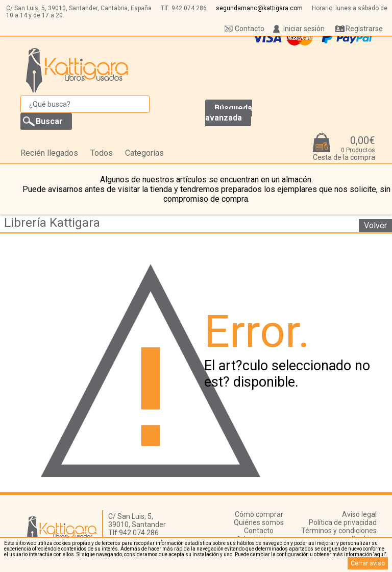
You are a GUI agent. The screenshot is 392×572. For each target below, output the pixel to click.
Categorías (144, 153)
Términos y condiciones (339, 531)
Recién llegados (49, 153)
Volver (375, 225)
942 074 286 (189, 8)
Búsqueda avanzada (229, 113)
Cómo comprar (259, 514)
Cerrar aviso (368, 563)
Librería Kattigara (52, 223)
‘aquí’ (379, 554)
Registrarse (364, 29)
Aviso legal (359, 514)
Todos (102, 153)
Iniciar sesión (304, 29)
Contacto (250, 29)
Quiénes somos (259, 522)
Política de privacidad (343, 522)
